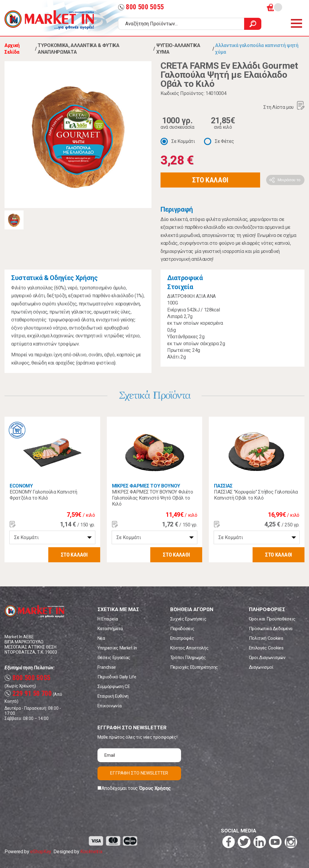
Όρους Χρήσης (155, 788)
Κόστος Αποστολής (189, 648)
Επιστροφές (182, 638)
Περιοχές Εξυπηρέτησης (194, 667)
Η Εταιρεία (108, 619)
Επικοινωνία (109, 706)
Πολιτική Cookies (266, 638)
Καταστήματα (110, 629)
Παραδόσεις (182, 629)
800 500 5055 (141, 7)
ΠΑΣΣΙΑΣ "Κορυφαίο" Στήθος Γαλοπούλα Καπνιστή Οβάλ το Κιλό (256, 495)
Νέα (101, 638)
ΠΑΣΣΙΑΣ (223, 486)
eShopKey (41, 852)
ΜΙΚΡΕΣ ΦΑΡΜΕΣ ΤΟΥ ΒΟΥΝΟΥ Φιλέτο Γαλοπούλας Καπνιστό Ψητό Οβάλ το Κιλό (153, 498)
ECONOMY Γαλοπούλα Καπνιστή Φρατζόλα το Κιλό (43, 495)
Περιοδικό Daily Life (117, 677)
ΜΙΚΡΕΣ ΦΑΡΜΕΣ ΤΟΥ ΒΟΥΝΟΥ (146, 486)
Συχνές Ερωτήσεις (188, 619)
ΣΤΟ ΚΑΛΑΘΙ (210, 180)
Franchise (107, 667)
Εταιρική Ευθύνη (113, 696)
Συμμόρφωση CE (114, 687)
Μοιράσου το (289, 180)
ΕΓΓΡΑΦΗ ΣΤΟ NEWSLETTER (139, 773)
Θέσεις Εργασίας (114, 658)
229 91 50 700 (28, 694)
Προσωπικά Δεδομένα (271, 629)
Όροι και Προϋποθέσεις (272, 619)
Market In (49, 20)
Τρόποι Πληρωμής (188, 658)
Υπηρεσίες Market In (117, 648)
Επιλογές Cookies (266, 648)
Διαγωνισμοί (261, 667)
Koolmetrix (91, 852)
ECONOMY (21, 486)
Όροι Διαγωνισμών (267, 658)
